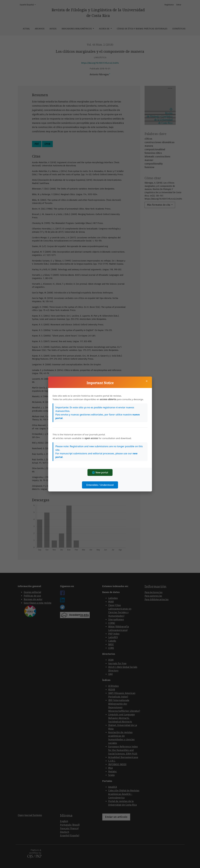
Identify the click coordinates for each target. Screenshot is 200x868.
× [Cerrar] (147, 381)
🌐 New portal (100, 472)
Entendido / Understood (100, 485)
